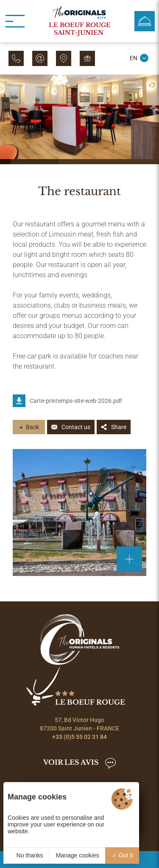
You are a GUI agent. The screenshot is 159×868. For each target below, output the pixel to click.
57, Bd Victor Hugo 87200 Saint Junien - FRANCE (79, 724)
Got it (122, 855)
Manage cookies (78, 855)
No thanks (26, 855)
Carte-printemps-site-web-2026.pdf (76, 401)
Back (32, 427)
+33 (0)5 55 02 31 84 (79, 737)
